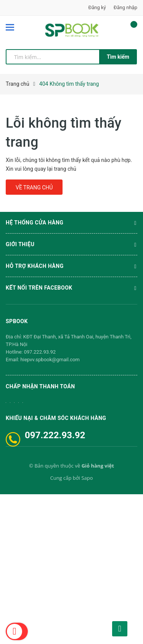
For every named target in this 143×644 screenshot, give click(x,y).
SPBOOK (17, 321)
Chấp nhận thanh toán (40, 386)
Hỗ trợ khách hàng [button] (71, 267)
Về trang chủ (34, 187)
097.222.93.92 (40, 352)
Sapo (87, 478)
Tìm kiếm (118, 57)
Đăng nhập (125, 7)
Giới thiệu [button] (71, 245)
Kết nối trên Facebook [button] (71, 288)
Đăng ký (97, 7)
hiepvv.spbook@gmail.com (50, 360)
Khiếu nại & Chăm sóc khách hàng (56, 418)
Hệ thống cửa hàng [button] (71, 223)
